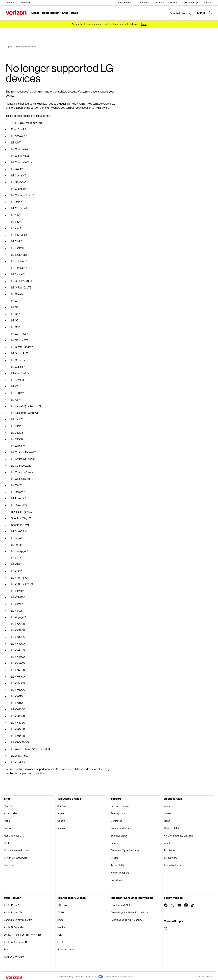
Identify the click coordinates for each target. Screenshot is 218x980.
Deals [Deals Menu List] (74, 13)
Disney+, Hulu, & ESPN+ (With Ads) (22, 933)
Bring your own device (16, 856)
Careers (168, 812)
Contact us (145, 3)
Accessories (11, 812)
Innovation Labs (173, 864)
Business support (120, 834)
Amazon (62, 827)
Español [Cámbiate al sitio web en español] (208, 3)
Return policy (118, 812)
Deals (7, 841)
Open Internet (129, 975)
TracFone (9, 864)
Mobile (35, 13)
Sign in (114, 841)
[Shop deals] (144, 24)
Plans (7, 819)
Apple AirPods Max (14, 926)
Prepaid (8, 827)
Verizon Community (42, 106)
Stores (173, 3)
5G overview (171, 856)
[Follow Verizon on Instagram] (186, 903)
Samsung (62, 804)
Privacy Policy (66, 975)
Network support (120, 871)
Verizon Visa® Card (14, 955)
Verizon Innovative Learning (179, 834)
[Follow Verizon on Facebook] (166, 903)
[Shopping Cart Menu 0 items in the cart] (211, 13)
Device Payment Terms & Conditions (130, 911)
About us (169, 804)
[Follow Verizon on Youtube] (179, 904)
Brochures (170, 849)
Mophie (61, 926)
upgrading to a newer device (40, 102)
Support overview (120, 804)
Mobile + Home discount (17, 849)
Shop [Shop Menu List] (65, 13)
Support (160, 3)
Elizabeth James (66, 948)
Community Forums (121, 827)
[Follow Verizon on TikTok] (193, 904)
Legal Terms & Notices (123, 903)
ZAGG (61, 911)
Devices (8, 804)
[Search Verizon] (180, 13)
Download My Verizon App (125, 849)
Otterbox (62, 903)
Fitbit (60, 940)
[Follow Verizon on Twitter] (173, 903)
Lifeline (115, 856)
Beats (60, 918)
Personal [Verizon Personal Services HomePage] (10, 3)
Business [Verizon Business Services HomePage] (26, 3)
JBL (60, 933)
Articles (168, 841)
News (167, 819)
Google (61, 819)
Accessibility (118, 864)
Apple (61, 812)
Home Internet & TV (14, 834)
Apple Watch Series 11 (16, 940)
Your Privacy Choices (89, 975)
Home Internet (51, 13)
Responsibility (172, 827)
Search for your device (81, 767)
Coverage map (190, 3)
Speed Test (117, 878)
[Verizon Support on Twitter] (166, 927)
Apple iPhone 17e (13, 911)
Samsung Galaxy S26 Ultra (18, 918)
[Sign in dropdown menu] (201, 13)
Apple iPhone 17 (12, 903)
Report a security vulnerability (126, 918)
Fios (6, 948)
